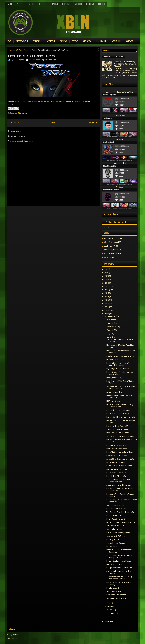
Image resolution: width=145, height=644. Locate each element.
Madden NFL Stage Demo (117, 445)
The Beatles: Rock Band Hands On (120, 512)
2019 (107, 279)
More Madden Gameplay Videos (120, 452)
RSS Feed (102, 4)
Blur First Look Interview (116, 509)
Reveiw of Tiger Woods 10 (117, 426)
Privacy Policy (12, 634)
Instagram (54, 4)
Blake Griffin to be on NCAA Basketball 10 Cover (118, 364)
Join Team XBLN (102, 41)
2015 (107, 293)
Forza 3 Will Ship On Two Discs (119, 466)
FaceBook (78, 4)
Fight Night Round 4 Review (118, 369)
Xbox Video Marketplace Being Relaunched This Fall (119, 578)
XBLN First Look (110, 242)
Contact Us (131, 41)
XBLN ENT (108, 257)
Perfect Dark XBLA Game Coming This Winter (32, 56)
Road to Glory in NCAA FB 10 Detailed (122, 356)
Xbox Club (66, 4)
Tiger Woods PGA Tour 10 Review (120, 436)
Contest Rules (12, 639)
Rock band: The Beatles (116, 595)
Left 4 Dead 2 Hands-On (116, 519)
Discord (42, 4)
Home (9, 41)
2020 (107, 276)
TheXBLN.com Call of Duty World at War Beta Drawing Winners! (125, 64)
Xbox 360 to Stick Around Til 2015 (120, 459)
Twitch (9, 4)
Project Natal (112, 546)
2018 (107, 283)
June (109, 337)
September (112, 327)
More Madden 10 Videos (117, 462)
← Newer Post (13, 123)
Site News (87, 41)
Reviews (75, 41)
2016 (107, 290)
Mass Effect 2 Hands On (116, 476)
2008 (107, 621)
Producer (120, 187)
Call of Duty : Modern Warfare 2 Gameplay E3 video (119, 556)
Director (120, 139)
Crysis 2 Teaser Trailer (115, 505)
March (110, 610)
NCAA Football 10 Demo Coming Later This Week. (120, 406)
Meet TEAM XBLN (22, 41)
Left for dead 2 (113, 588)
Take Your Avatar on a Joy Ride (119, 526)
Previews (63, 41)
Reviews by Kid (110, 250)
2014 (107, 297)
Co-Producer (120, 116)
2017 (107, 286)
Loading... (106, 227)
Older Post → (94, 123)
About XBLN (117, 41)
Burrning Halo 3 (113, 539)
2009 (107, 314)
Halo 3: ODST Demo (115, 564)
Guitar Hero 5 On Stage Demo (118, 533)
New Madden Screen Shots (118, 433)
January (110, 617)
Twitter (31, 4)
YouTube (20, 4)
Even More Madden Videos (117, 449)
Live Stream (50, 41)
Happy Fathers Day (114, 378)
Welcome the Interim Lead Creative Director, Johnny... (121, 388)
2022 (107, 269)
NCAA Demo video (114, 392)
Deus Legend (19, 60)
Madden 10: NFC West (116, 360)
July (109, 333)
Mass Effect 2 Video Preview (118, 410)
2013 (107, 300)
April (109, 606)
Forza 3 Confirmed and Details (119, 561)
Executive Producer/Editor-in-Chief (120, 92)
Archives (119, 56)
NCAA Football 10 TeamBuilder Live (121, 522)
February (111, 613)
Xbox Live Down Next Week (118, 429)
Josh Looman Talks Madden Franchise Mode (118, 481)
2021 (107, 273)
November (111, 320)
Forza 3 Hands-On (114, 515)
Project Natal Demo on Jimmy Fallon (121, 417)
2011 (107, 307)
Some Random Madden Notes (119, 485)
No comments (50, 60)
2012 (107, 303)
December (111, 316)
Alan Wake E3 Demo (115, 529)
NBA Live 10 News (114, 401)
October (110, 323)
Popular (107, 56)
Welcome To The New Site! (117, 598)
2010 (107, 310)
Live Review (108, 246)
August (110, 330)
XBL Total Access (23, 50)
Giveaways (37, 41)
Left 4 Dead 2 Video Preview (118, 414)
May (109, 603)
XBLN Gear (90, 4)
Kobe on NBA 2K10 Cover (117, 456)
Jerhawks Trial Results (116, 543)
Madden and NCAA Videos (117, 469)
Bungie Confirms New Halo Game (120, 568)
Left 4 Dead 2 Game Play (116, 473)
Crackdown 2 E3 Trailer (116, 536)
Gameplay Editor (120, 163)
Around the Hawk (111, 254)
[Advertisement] (40, 212)
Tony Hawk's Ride (114, 591)
